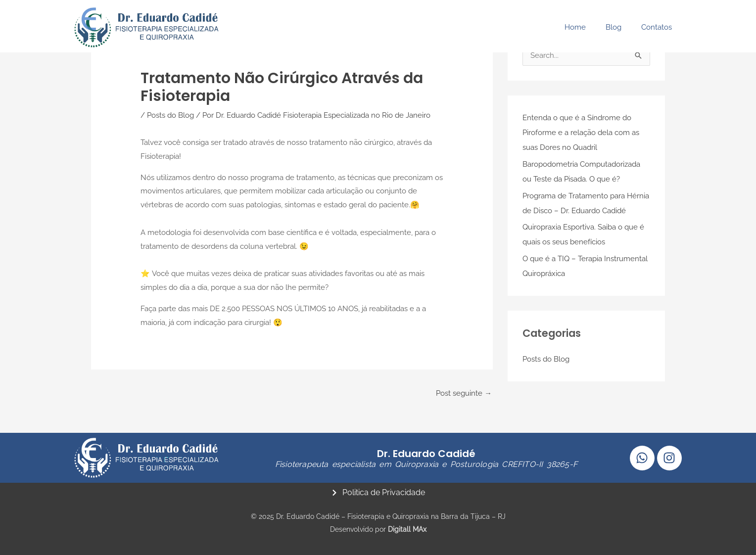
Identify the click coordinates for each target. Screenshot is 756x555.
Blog (614, 27)
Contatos (657, 27)
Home (575, 27)
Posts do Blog (170, 115)
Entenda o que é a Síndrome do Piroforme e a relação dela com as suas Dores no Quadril (581, 133)
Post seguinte (464, 392)
